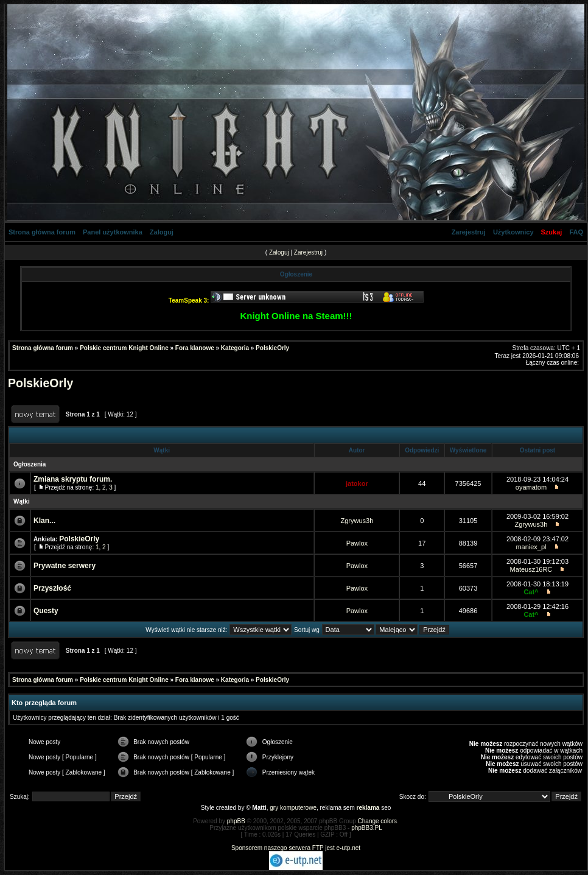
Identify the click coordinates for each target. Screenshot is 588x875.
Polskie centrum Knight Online (124, 348)
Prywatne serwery (65, 566)
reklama (368, 808)
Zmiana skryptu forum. (73, 479)
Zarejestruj (469, 232)
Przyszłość (52, 588)
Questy (46, 611)
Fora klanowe (195, 348)
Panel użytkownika (113, 232)
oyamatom (531, 487)
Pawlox (357, 543)
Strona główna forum (42, 232)
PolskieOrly (272, 348)
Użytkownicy (513, 232)
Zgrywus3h (357, 521)
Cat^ (531, 592)
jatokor (357, 483)
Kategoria (235, 348)
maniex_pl (531, 547)
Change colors (377, 821)
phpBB (236, 821)
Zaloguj (162, 232)
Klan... (44, 521)
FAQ (576, 232)
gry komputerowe (293, 808)
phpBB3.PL (367, 828)
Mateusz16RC (531, 569)
